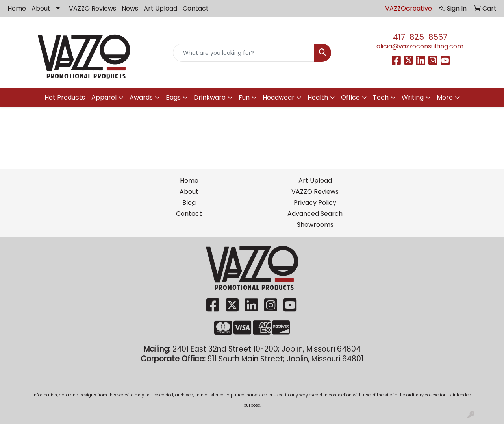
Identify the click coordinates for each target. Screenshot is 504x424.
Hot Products (65, 97)
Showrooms (315, 225)
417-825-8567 (420, 37)
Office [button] (350, 97)
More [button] (445, 97)
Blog (189, 203)
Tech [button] (381, 97)
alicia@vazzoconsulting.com (420, 46)
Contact (196, 8)
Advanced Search (315, 214)
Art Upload (160, 8)
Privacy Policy (315, 203)
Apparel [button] (104, 97)
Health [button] (318, 97)
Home (17, 8)
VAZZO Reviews (93, 8)
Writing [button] (413, 97)
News (130, 8)
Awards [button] (141, 97)
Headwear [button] (279, 97)
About (41, 8)
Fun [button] (244, 97)
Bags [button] (173, 97)
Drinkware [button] (210, 97)
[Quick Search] (244, 53)
